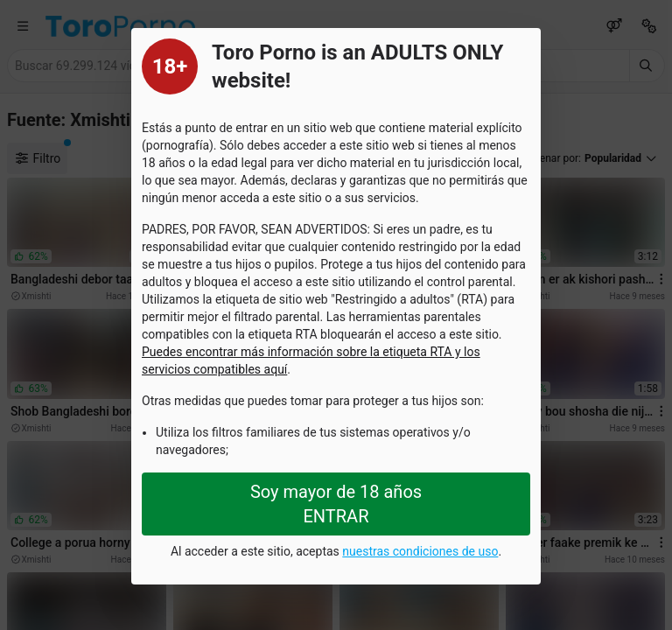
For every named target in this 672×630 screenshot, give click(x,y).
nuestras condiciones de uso (420, 551)
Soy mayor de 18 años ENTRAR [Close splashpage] (336, 504)
